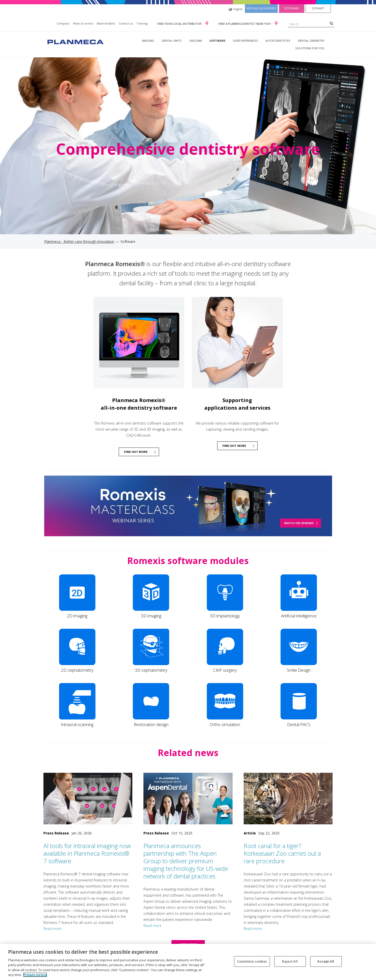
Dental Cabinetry (311, 41)
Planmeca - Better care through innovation (79, 241)
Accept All (326, 961)
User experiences (245, 41)
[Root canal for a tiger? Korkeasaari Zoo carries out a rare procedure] (288, 799)
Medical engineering (261, 8)
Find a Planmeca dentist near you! (245, 24)
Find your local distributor (180, 24)
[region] (188, 962)
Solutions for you (310, 48)
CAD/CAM (195, 41)
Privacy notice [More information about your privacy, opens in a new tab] (35, 975)
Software (217, 41)
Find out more (136, 452)
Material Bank (106, 23)
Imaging (148, 41)
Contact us (126, 23)
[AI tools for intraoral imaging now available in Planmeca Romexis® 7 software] (88, 799)
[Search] (331, 23)
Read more (53, 929)
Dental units (172, 41)
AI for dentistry (278, 41)
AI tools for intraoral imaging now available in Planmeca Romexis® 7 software (87, 853)
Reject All (290, 961)
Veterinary (292, 8)
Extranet (318, 8)
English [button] (236, 9)
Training (142, 23)
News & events (83, 23)
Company (63, 23)
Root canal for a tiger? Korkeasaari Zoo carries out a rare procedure (282, 853)
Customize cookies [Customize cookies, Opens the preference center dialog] (252, 961)
